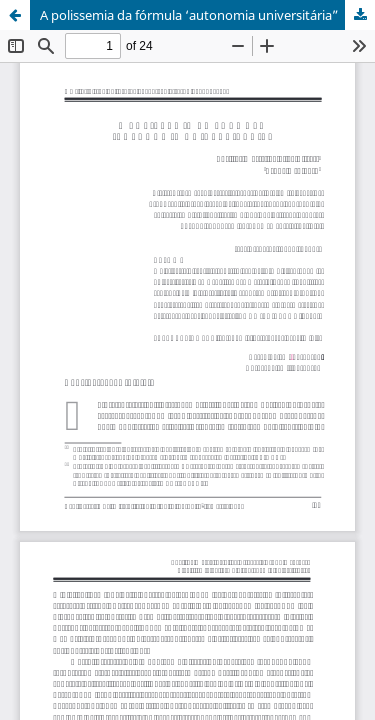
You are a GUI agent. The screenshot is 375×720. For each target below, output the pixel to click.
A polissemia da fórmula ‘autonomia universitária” (189, 15)
